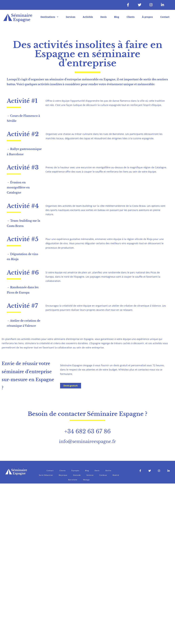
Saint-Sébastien (46, 475)
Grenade (77, 475)
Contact (165, 17)
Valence (90, 475)
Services (71, 17)
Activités (88, 17)
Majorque (63, 475)
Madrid (116, 475)
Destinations (49, 17)
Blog (117, 17)
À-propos (147, 17)
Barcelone (73, 480)
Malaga (86, 480)
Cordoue (103, 475)
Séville (108, 470)
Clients (131, 17)
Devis (103, 17)
